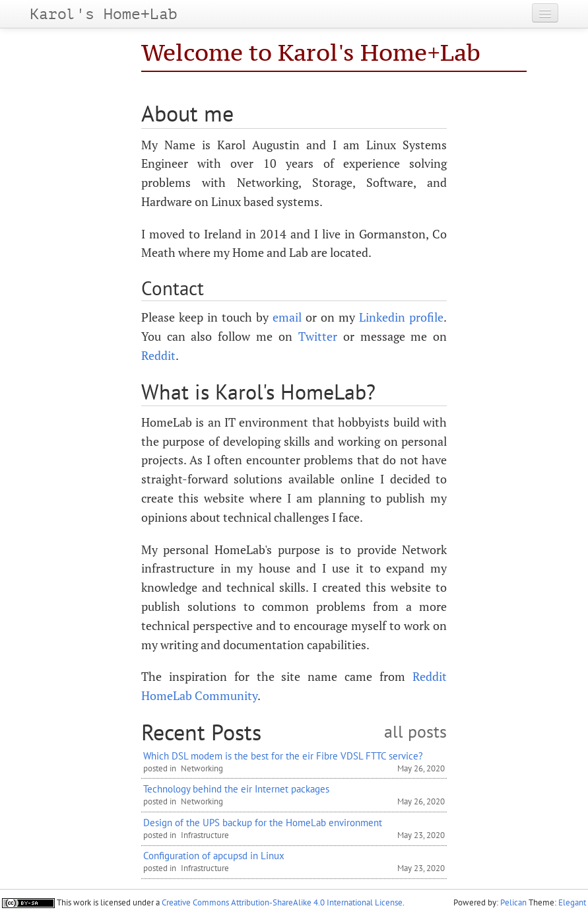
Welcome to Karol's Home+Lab (311, 53)
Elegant (572, 902)
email (287, 317)
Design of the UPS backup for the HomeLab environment (263, 822)
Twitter (318, 336)
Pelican (513, 902)
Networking (202, 768)
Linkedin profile (401, 317)
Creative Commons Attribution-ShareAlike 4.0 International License (282, 902)
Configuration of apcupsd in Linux (214, 855)
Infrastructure (205, 835)
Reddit (158, 355)
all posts (415, 732)
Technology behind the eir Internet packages (236, 789)
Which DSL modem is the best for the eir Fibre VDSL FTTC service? (283, 756)
